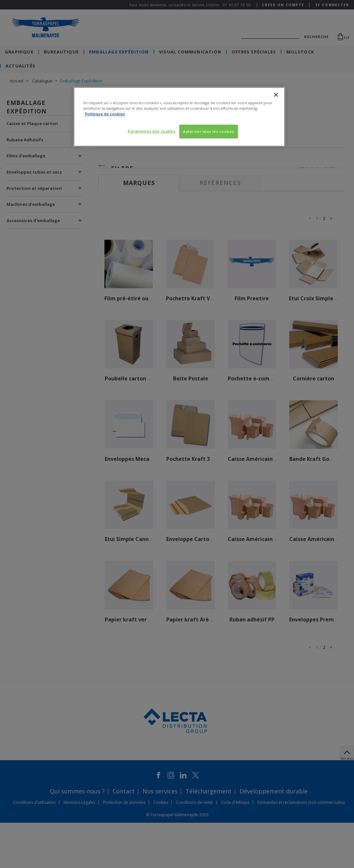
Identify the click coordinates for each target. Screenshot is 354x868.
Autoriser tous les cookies (209, 131)
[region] (179, 117)
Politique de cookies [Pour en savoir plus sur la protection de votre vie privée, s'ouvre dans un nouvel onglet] (105, 114)
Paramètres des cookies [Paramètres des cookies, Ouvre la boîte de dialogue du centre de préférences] (152, 131)
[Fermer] (276, 95)
